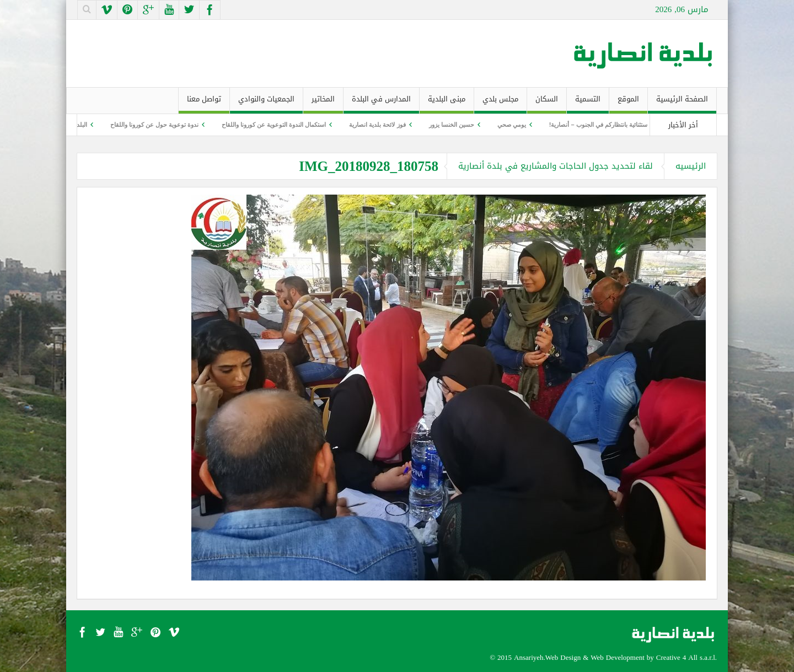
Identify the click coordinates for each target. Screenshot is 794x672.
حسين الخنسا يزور (448, 125)
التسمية (588, 103)
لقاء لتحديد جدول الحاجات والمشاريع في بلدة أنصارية (556, 166)
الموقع (628, 103)
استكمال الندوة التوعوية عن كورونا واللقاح (270, 125)
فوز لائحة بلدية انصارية (374, 125)
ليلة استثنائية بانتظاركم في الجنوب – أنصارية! (600, 125)
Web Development (618, 657)
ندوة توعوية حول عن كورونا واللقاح (151, 125)
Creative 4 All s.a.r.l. (686, 657)
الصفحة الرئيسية (682, 103)
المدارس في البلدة (381, 103)
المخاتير (323, 103)
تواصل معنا (204, 103)
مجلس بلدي (500, 103)
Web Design (563, 657)
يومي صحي (508, 125)
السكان (547, 103)
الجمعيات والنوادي (266, 103)
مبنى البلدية (447, 103)
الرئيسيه (691, 166)
